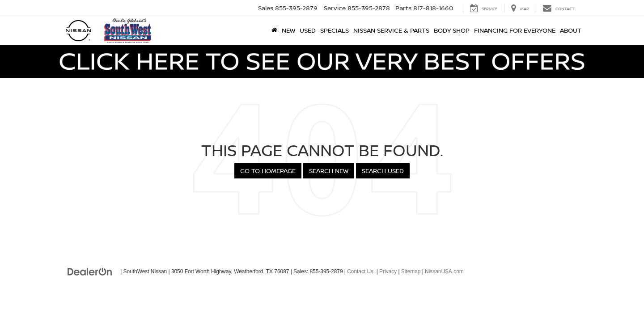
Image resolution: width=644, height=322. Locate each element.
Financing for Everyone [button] (515, 30)
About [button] (571, 30)
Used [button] (308, 30)
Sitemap (411, 271)
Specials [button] (335, 30)
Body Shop (452, 30)
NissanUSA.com (444, 271)
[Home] (274, 30)
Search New (329, 171)
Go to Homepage (268, 171)
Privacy (388, 271)
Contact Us (360, 271)
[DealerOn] (90, 271)
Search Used (383, 171)
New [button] (288, 30)
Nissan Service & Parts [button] (391, 30)
